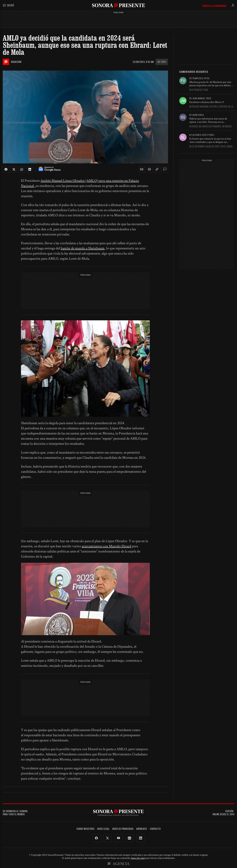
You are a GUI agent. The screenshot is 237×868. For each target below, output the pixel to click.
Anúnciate (142, 829)
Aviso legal (103, 829)
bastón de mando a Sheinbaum (83, 248)
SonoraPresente (118, 5)
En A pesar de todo (199, 90)
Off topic (162, 62)
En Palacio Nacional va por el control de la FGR (211, 107)
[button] (142, 169)
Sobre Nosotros (85, 829)
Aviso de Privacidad (123, 829)
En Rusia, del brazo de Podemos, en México (211, 126)
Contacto (155, 829)
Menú (8, 5)
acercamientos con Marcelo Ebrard (106, 546)
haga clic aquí (138, 858)
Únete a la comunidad (214, 6)
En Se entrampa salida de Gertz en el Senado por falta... (212, 146)
